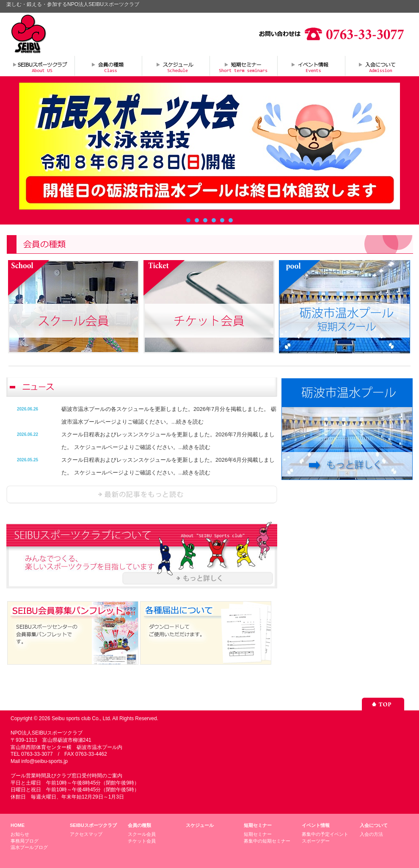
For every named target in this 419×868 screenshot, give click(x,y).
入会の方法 (371, 834)
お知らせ (20, 834)
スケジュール (176, 66)
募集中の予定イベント (325, 834)
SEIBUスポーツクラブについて (40, 66)
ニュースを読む (142, 495)
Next (389, 146)
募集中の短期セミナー (267, 841)
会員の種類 (108, 66)
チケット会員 (142, 841)
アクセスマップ (86, 834)
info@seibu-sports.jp (44, 761)
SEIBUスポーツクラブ (93, 825)
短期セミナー (243, 66)
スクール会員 (142, 834)
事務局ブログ (25, 841)
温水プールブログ (29, 847)
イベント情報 (311, 66)
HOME (18, 825)
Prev (30, 146)
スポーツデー (316, 841)
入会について (379, 66)
